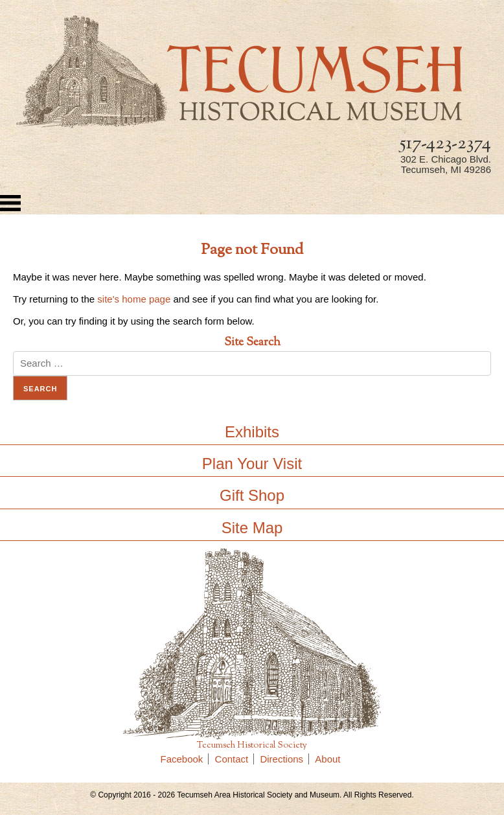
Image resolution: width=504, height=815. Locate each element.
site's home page (134, 299)
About (327, 759)
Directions (284, 759)
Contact (235, 759)
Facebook (185, 759)
